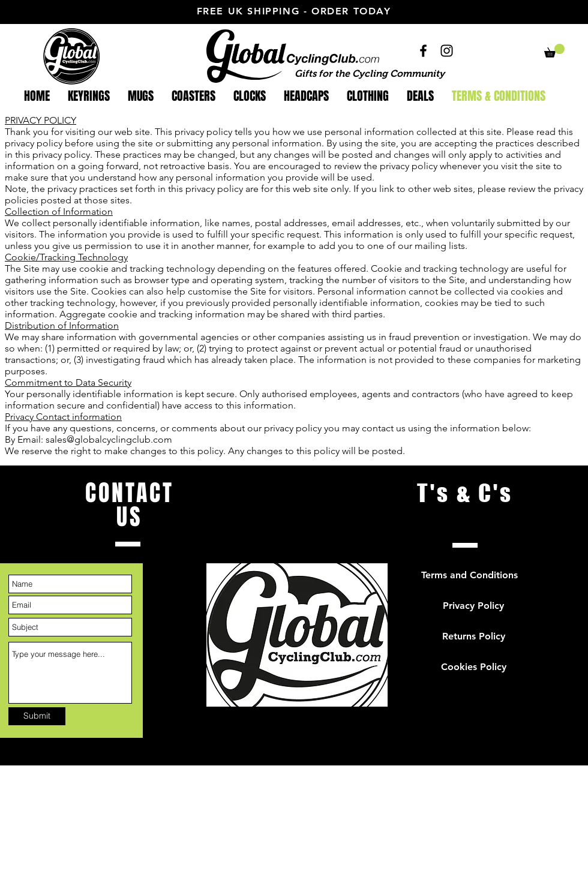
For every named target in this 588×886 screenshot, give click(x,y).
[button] (554, 51)
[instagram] (447, 51)
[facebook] (423, 51)
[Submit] (37, 716)
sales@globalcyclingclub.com (109, 439)
